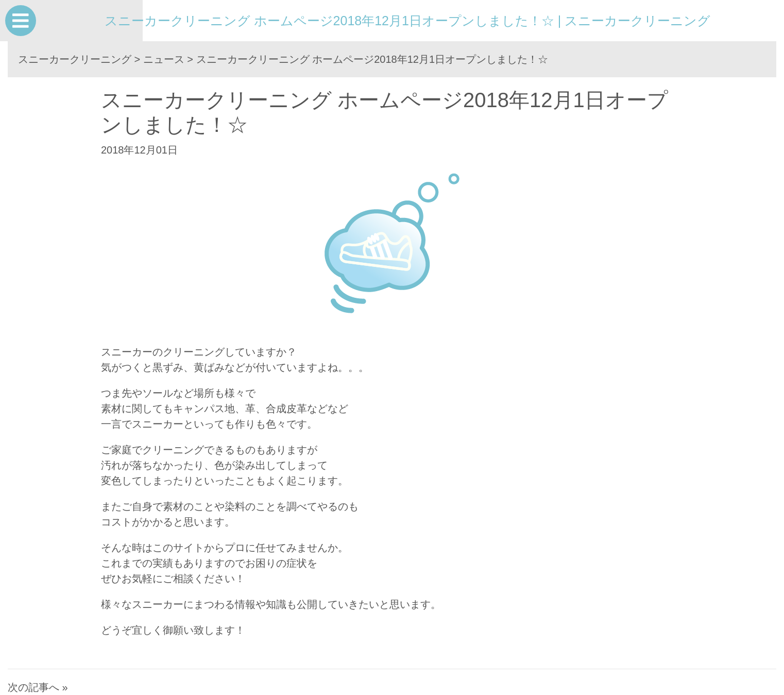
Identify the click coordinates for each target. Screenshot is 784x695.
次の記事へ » (38, 687)
